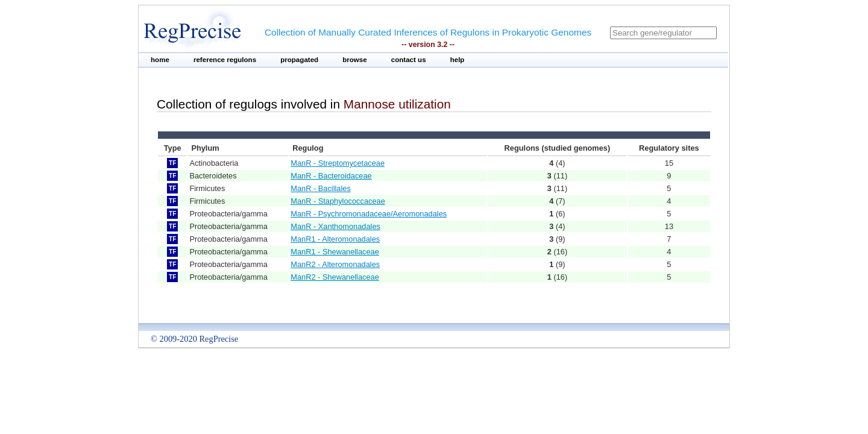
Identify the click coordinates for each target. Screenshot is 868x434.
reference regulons (225, 60)
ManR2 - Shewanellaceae (335, 277)
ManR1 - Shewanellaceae (335, 252)
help (458, 60)
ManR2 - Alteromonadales (335, 264)
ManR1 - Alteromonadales (335, 239)
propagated (299, 60)
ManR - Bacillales (321, 188)
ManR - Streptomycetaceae (338, 163)
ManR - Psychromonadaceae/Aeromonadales (369, 214)
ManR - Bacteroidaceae (331, 176)
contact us (409, 60)
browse (355, 60)
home (160, 60)
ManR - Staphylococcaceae (338, 201)
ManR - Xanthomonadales (335, 226)
